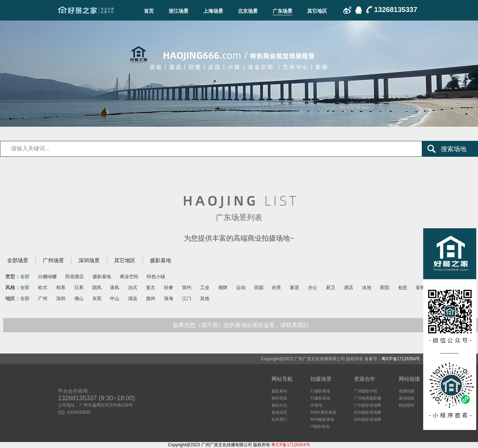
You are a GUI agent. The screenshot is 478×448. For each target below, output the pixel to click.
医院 (385, 288)
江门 (187, 298)
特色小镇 (156, 277)
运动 (241, 288)
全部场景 (18, 260)
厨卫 (331, 288)
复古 (151, 288)
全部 (25, 277)
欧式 (43, 288)
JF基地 (316, 405)
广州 (43, 298)
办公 (313, 288)
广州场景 (53, 260)
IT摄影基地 (320, 426)
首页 (149, 11)
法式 (133, 288)
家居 (295, 288)
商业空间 (129, 277)
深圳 (61, 298)
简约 (187, 288)
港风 (115, 288)
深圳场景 (89, 260)
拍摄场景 (321, 379)
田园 (259, 288)
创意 (403, 288)
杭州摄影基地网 (368, 412)
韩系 (61, 288)
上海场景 (213, 11)
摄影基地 (161, 260)
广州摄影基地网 (368, 405)
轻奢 (169, 288)
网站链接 (409, 379)
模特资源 (279, 398)
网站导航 (282, 379)
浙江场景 (179, 11)
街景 (276, 288)
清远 (133, 298)
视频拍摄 (407, 391)
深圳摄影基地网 (368, 419)
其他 (205, 298)
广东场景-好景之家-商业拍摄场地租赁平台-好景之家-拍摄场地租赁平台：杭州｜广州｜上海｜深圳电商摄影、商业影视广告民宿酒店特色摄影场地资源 (86, 10)
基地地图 (407, 398)
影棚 (421, 288)
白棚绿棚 (47, 277)
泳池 (367, 288)
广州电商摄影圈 (368, 398)
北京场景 (248, 11)
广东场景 (282, 11)
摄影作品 (279, 405)
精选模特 (407, 405)
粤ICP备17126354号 (401, 359)
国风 (97, 288)
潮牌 (223, 288)
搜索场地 (454, 149)
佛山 (79, 298)
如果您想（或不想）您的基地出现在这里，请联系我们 (241, 325)
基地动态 (279, 412)
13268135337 (396, 10)
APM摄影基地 (322, 419)
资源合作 (365, 379)
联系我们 (279, 419)
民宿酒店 (75, 277)
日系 (79, 288)
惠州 (151, 298)
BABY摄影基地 (323, 412)
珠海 (169, 298)
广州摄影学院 (366, 391)
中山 (115, 298)
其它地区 (317, 11)
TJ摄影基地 (320, 391)
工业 (205, 288)
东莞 (97, 298)
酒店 (349, 288)
